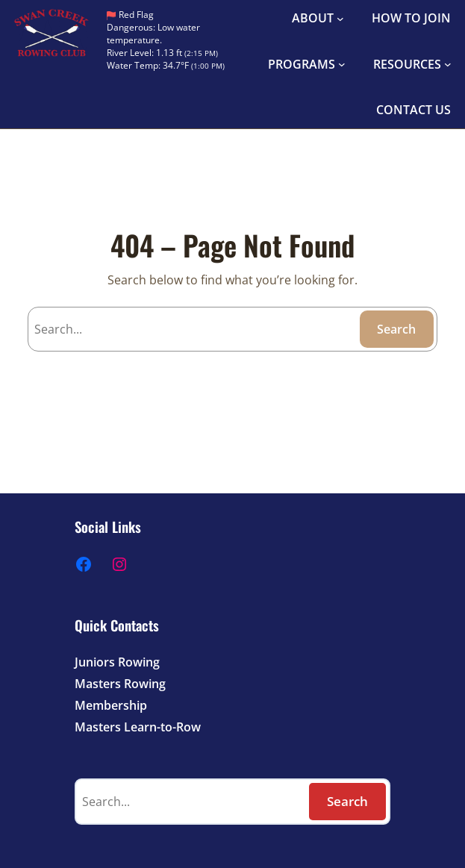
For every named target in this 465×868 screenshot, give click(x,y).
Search (396, 329)
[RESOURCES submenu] (448, 64)
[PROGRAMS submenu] (342, 64)
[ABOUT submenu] (340, 19)
